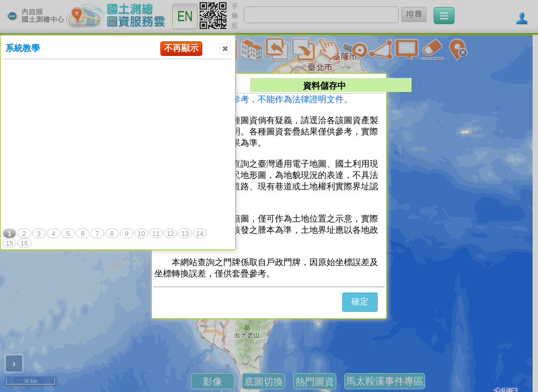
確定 (360, 301)
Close (224, 49)
